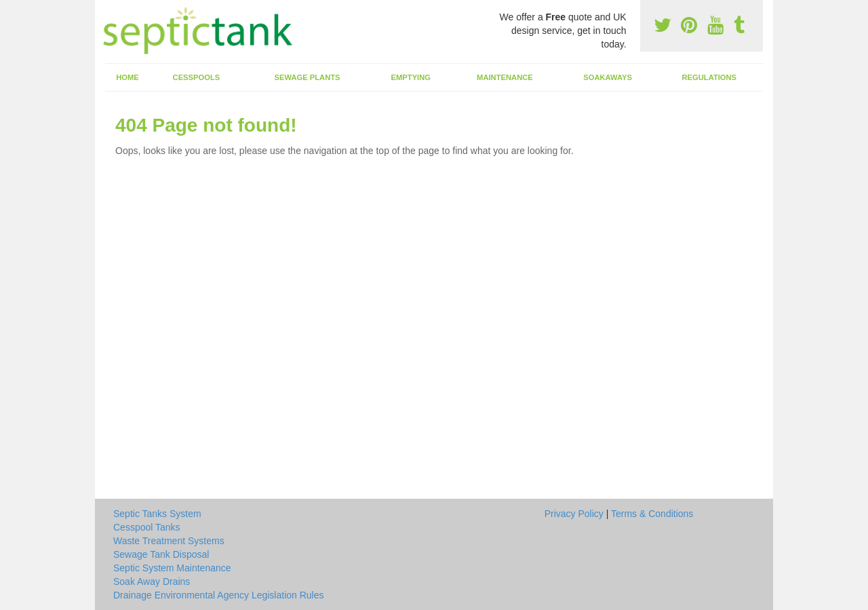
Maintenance (505, 77)
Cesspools (197, 77)
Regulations (709, 77)
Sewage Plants (308, 77)
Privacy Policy (574, 514)
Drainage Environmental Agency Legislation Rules (219, 595)
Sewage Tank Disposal (161, 554)
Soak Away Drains (152, 582)
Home (127, 77)
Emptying (411, 77)
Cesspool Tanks (147, 527)
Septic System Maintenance (172, 568)
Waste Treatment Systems (169, 541)
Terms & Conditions (652, 514)
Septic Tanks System (157, 514)
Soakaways (608, 77)
